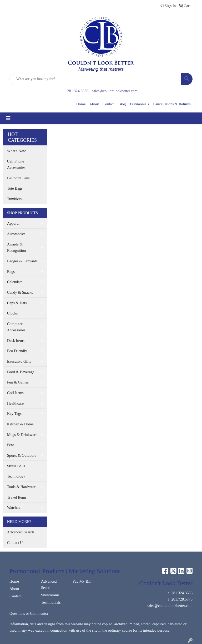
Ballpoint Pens (18, 178)
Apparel (13, 223)
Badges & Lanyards (22, 261)
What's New (16, 151)
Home (81, 104)
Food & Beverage (21, 372)
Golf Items (15, 393)
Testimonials (139, 104)
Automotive (16, 234)
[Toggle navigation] (8, 118)
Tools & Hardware (21, 487)
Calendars (15, 282)
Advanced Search (21, 532)
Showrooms (50, 595)
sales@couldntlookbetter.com (115, 91)
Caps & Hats (17, 303)
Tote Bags (15, 188)
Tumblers (14, 199)
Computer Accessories (16, 327)
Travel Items (17, 497)
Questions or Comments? (29, 613)
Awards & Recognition (17, 247)
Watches (14, 508)
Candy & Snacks (20, 292)
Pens (11, 445)
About (94, 104)
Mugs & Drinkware (22, 435)
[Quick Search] (95, 79)
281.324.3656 (78, 91)
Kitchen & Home (20, 424)
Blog (122, 104)
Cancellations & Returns (172, 104)
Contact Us (16, 543)
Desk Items (16, 341)
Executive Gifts (19, 361)
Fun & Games (18, 382)
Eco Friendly (17, 351)
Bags (11, 272)
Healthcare (15, 403)
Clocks (12, 313)
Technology (16, 476)
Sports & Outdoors (22, 455)
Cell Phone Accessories (16, 164)
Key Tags (14, 414)
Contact (109, 104)
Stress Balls (16, 466)
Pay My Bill (82, 581)
